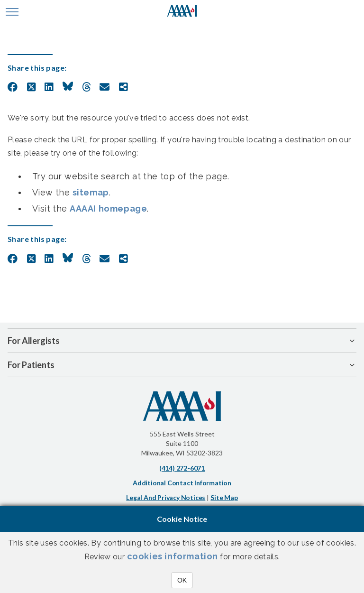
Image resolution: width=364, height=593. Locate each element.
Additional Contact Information (182, 483)
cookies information (173, 556)
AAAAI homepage (108, 208)
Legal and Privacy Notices (166, 497)
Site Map (224, 497)
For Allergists (34, 341)
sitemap (91, 192)
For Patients (31, 365)
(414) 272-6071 (182, 468)
